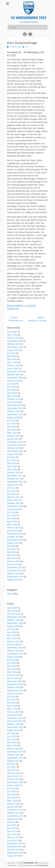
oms (27, 47)
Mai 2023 (12, 427)
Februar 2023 (14, 436)
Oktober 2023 (14, 411)
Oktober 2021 (14, 479)
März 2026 (12, 335)
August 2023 (13, 417)
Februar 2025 (14, 365)
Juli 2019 (11, 546)
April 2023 (12, 430)
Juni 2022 (12, 460)
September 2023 (15, 414)
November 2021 (15, 476)
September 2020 (15, 506)
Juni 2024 (12, 387)
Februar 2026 (14, 338)
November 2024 (15, 371)
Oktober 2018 (14, 573)
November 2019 (15, 534)
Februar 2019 (14, 561)
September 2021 (15, 482)
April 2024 (12, 393)
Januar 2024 (13, 402)
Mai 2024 (12, 390)
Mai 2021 (12, 494)
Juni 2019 (12, 549)
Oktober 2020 (14, 503)
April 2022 (12, 466)
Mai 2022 (12, 463)
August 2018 (13, 580)
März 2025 (12, 362)
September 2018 (15, 577)
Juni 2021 (12, 491)
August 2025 (13, 350)
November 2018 (15, 570)
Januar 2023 (13, 439)
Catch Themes (42, 865)
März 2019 (12, 558)
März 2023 (12, 433)
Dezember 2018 (15, 567)
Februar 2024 (14, 399)
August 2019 (13, 543)
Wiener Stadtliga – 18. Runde (21, 305)
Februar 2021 (14, 497)
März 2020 (12, 525)
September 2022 (15, 451)
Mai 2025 (12, 356)
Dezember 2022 (15, 442)
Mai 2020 (12, 518)
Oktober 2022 (14, 448)
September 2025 (15, 347)
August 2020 (13, 509)
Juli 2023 (11, 420)
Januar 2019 (13, 564)
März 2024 (12, 396)
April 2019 (12, 555)
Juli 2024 (11, 384)
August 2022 (13, 454)
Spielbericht (13, 309)
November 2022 (15, 445)
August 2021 (13, 485)
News (10, 594)
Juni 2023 (12, 424)
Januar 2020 (13, 531)
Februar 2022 (14, 472)
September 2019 (15, 540)
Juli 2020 (11, 512)
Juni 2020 (12, 515)
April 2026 (12, 332)
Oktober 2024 (14, 375)
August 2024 (13, 381)
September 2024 (15, 378)
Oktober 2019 (14, 537)
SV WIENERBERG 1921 (29, 18)
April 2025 (12, 359)
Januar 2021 (13, 500)
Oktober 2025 (14, 344)
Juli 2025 (11, 353)
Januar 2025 (13, 368)
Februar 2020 (14, 528)
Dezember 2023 (15, 405)
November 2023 (15, 408)
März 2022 (12, 469)
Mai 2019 (12, 552)
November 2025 (15, 341)
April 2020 (12, 521)
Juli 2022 (11, 457)
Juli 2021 (11, 488)
